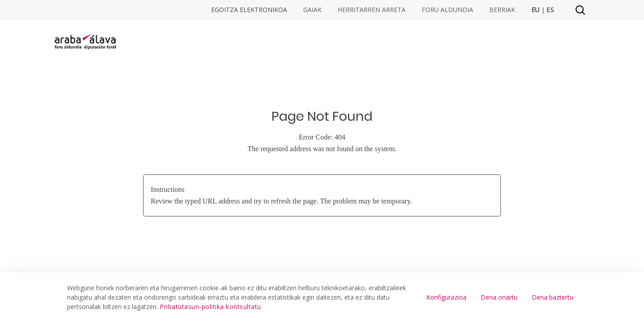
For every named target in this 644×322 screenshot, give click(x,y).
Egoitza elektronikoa (249, 10)
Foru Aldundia (447, 10)
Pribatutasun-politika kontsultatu (210, 307)
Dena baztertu (553, 297)
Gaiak (312, 10)
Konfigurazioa (446, 297)
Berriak (502, 10)
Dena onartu (499, 297)
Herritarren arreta (372, 10)
